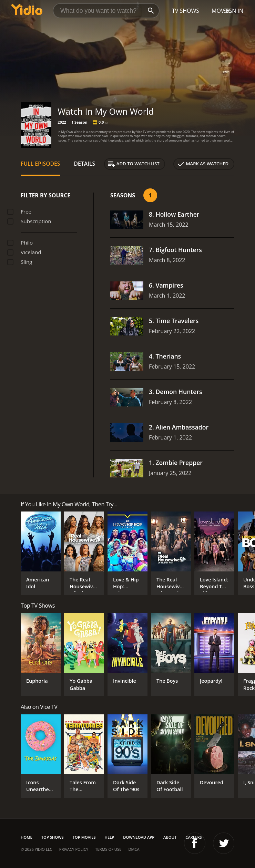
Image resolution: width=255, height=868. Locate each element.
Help (110, 837)
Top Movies (84, 837)
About (170, 837)
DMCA (134, 849)
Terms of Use (108, 849)
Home (27, 837)
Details (85, 164)
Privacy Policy (74, 849)
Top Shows (53, 837)
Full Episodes (40, 164)
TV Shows (186, 11)
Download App (139, 837)
